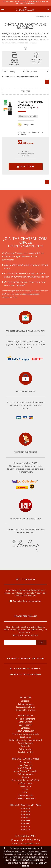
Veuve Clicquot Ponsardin (26, 771)
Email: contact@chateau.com (26, 844)
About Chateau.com (26, 731)
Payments (26, 746)
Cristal (26, 789)
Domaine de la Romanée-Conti (26, 780)
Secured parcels (26, 743)
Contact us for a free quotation (25, 601)
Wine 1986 (26, 820)
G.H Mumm (26, 786)
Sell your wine (26, 749)
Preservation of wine (26, 707)
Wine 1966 (26, 811)
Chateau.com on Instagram (26, 674)
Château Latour (26, 783)
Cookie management (26, 719)
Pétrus (26, 792)
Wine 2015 (26, 829)
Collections (26, 701)
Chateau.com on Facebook (26, 668)
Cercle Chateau (26, 722)
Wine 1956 (26, 808)
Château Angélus (26, 795)
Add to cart (26, 167)
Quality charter (26, 725)
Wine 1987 (26, 823)
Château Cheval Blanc (26, 798)
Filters (26, 91)
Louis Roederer (26, 765)
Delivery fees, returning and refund (26, 740)
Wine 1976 (26, 814)
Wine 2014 (26, 826)
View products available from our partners (20, 76)
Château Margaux (26, 774)
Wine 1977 (26, 817)
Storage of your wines (26, 710)
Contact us (26, 728)
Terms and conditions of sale (26, 734)
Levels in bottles (26, 752)
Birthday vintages (26, 704)
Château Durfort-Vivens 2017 (30, 105)
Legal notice (26, 737)
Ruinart (26, 777)
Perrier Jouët (26, 762)
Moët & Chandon (26, 768)
